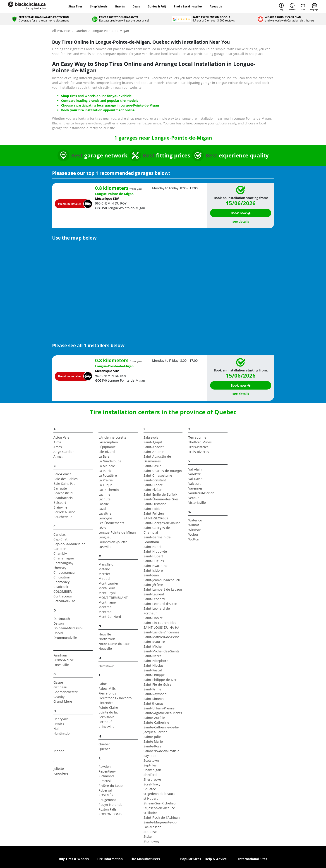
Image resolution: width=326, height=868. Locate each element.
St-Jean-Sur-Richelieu (160, 803)
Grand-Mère (63, 701)
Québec (104, 749)
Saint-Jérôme (153, 585)
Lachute (104, 499)
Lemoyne (105, 518)
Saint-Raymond (155, 694)
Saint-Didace (153, 485)
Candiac (60, 534)
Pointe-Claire (108, 707)
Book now (241, 213)
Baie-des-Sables (66, 479)
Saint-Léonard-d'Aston (160, 604)
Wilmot (194, 525)
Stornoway (151, 841)
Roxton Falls (108, 809)
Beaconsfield (63, 493)
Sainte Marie (153, 741)
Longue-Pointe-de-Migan (117, 532)
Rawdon (105, 767)
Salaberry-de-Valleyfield (162, 751)
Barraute (60, 488)
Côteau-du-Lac (64, 601)
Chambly (60, 553)
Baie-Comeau (64, 474)
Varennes (195, 488)
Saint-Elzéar (153, 490)
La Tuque (105, 485)
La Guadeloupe (110, 461)
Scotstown (151, 760)
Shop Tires (75, 6)
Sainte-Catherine (156, 722)
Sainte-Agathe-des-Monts (163, 713)
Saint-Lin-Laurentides (160, 623)
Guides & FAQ (157, 6)
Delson (59, 623)
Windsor (195, 530)
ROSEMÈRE (107, 795)
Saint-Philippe (154, 675)
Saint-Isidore (153, 570)
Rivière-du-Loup (111, 786)
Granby (59, 697)
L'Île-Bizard (107, 452)
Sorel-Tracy (152, 784)
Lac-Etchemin (109, 490)
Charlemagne (64, 558)
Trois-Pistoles (198, 447)
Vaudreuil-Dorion (201, 493)
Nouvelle (105, 648)
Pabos (103, 684)
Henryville (61, 719)
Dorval (58, 633)
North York (107, 639)
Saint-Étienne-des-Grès (161, 499)
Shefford (150, 775)
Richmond (106, 776)
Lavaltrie (105, 513)
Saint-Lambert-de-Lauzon (163, 589)
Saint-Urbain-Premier (160, 708)
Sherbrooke (152, 779)
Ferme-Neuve (64, 660)
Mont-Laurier (108, 583)
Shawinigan (152, 770)
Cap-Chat (60, 539)
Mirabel (104, 579)
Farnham (60, 655)
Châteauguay (63, 563)
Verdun (194, 498)
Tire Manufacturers (145, 859)
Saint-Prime (152, 689)
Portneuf (105, 722)
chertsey (60, 568)
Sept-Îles (150, 765)
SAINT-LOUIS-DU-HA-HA (161, 627)
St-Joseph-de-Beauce (159, 808)
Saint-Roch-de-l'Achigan (162, 817)
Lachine (104, 494)
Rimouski (105, 781)
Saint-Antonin (154, 452)
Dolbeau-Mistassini (68, 628)
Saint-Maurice (154, 642)
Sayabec (150, 756)
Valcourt (195, 484)
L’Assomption (108, 442)
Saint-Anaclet (154, 447)
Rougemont (107, 800)
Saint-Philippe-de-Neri (161, 680)
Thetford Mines (200, 442)
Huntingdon (62, 733)
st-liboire (150, 813)
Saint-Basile (152, 466)
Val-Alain (195, 469)
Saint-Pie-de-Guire (157, 684)
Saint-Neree (153, 656)
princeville (106, 727)
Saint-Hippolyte (155, 551)
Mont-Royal (107, 593)
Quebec (104, 744)
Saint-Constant (155, 480)
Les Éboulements (111, 523)
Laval (102, 509)
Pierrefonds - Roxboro (115, 698)
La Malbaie (107, 466)
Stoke (148, 836)
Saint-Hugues (154, 561)
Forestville (61, 665)
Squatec (150, 789)
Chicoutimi (62, 577)
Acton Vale (61, 437)
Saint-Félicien (154, 513)
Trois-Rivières (199, 452)
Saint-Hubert (153, 556)
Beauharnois (63, 498)
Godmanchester (66, 692)
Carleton (60, 549)
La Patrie (105, 471)
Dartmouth (62, 619)
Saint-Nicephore (156, 661)
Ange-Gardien (64, 452)
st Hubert (151, 798)
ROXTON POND (110, 814)
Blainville (60, 507)
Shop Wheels (99, 6)
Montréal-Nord (110, 617)
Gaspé (58, 682)
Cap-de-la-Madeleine (69, 544)
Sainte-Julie (152, 737)
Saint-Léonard (154, 599)
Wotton (194, 539)
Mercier (104, 574)
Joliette (59, 769)
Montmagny (108, 602)
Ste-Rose (150, 832)
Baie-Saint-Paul (65, 484)
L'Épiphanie (107, 447)
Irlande (59, 751)
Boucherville (63, 517)
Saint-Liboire (153, 618)
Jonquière (61, 773)
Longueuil (106, 537)
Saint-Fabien (153, 509)
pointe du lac (108, 712)
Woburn (194, 534)
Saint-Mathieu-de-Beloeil (162, 637)
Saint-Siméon (154, 699)
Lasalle (104, 504)
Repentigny (107, 771)
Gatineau (60, 687)
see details (241, 221)
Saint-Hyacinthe (156, 566)
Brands (120, 6)
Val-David (195, 479)
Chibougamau (64, 572)
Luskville (105, 547)
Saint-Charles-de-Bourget (163, 471)
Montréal (105, 607)
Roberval (105, 790)
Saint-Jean (151, 575)
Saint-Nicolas (153, 665)
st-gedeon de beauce (159, 794)
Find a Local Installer (188, 6)
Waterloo (195, 520)
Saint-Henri (152, 547)
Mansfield (106, 564)
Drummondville (65, 638)
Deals (136, 6)
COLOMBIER (63, 591)
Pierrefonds (107, 693)
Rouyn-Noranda (110, 805)
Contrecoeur (63, 596)
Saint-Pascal (153, 670)
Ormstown (106, 666)
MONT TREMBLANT (113, 598)
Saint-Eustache (155, 504)
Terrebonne (197, 437)
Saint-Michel (153, 646)
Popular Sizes (191, 859)
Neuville (105, 634)
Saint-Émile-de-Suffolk (160, 494)
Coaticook (61, 587)
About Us (216, 6)
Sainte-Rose (152, 746)
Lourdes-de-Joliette (113, 542)
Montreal (105, 612)
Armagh (59, 456)
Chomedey (61, 582)
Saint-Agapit (153, 442)
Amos (58, 447)
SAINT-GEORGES (156, 518)
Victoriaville (197, 503)
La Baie (104, 456)
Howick (59, 724)
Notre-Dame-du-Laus (114, 644)
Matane (104, 569)
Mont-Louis (107, 588)
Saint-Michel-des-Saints (162, 651)
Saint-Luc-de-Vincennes (161, 632)
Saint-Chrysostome (158, 475)
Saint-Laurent (154, 594)
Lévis (102, 528)
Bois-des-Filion (65, 512)
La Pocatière (108, 475)
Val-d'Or (194, 474)
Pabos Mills (107, 688)
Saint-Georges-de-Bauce (162, 523)
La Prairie (106, 480)
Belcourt (60, 503)
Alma (57, 442)
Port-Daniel (107, 717)
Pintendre (106, 703)
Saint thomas (153, 703)
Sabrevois (151, 437)
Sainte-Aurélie (154, 718)
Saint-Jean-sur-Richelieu (162, 580)
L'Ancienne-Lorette (112, 437)
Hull (56, 729)
